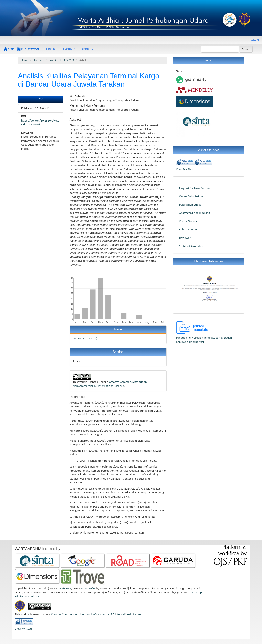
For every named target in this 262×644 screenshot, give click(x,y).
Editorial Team (188, 229)
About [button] (87, 49)
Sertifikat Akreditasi (191, 246)
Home (25, 60)
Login (255, 40)
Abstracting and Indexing (195, 213)
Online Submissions (191, 196)
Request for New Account (195, 188)
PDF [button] (41, 99)
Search (246, 49)
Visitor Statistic (188, 221)
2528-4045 (64, 588)
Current (51, 49)
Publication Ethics (190, 205)
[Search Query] (220, 49)
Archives (69, 49)
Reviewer (185, 238)
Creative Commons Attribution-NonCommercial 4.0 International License (110, 384)
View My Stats (185, 169)
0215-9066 (88, 588)
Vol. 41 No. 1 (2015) (62, 60)
